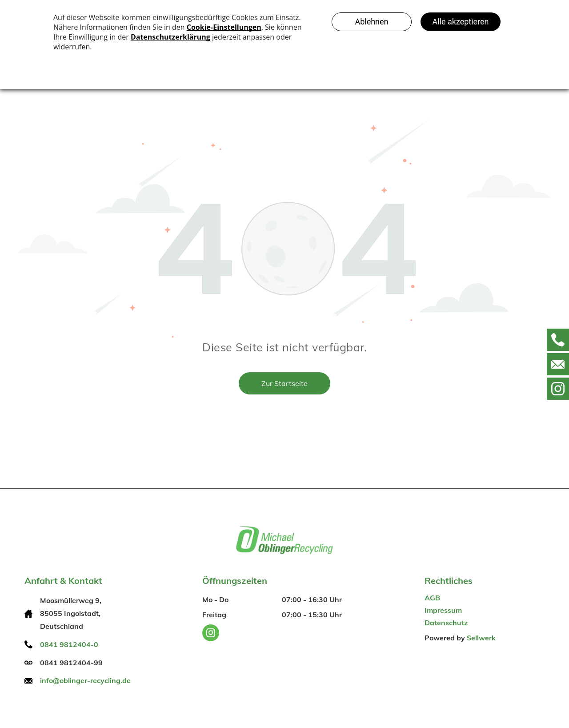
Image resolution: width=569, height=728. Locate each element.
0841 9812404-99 (71, 663)
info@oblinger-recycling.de (85, 680)
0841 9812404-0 (69, 644)
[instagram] (211, 634)
